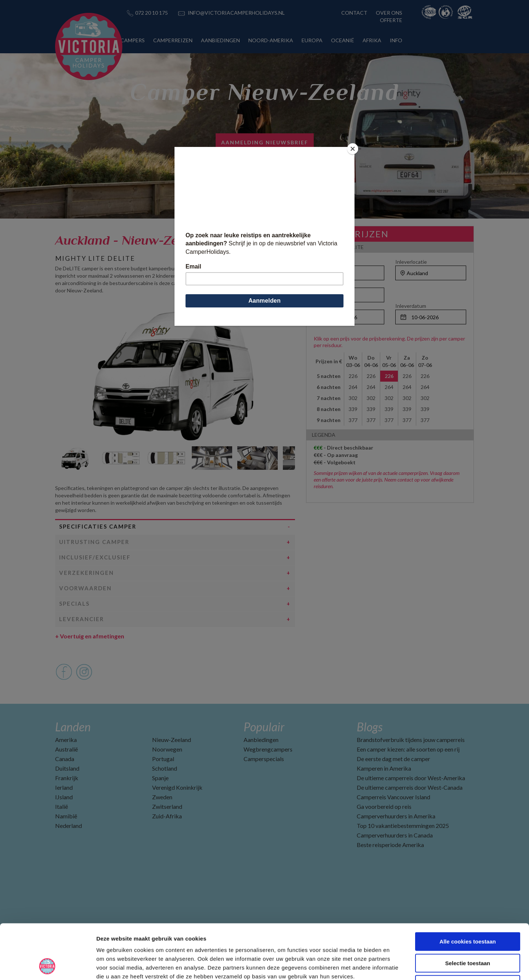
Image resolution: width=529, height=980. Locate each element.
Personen (325, 284)
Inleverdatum (411, 306)
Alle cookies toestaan (467, 890)
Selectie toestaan (468, 912)
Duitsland (67, 768)
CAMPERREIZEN (173, 40)
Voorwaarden (85, 588)
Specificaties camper (98, 526)
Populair (264, 727)
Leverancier (82, 619)
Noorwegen (167, 749)
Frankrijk (67, 778)
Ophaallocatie (330, 262)
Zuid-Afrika (167, 816)
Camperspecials (264, 759)
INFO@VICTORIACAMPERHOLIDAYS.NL (236, 13)
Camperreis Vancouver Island (393, 797)
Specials (74, 604)
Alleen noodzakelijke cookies (468, 933)
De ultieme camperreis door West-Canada (410, 787)
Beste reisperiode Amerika (390, 845)
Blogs (370, 727)
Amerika (66, 740)
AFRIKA (372, 40)
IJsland (64, 797)
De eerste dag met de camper (393, 759)
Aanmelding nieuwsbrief (265, 142)
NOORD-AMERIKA (271, 40)
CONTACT (354, 13)
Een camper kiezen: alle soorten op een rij (408, 749)
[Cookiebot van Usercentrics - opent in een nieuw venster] (48, 966)
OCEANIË (343, 40)
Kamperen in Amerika (384, 768)
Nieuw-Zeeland (172, 740)
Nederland (69, 826)
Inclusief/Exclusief (95, 557)
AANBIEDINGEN (220, 40)
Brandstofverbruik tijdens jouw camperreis (411, 740)
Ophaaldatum (329, 306)
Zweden (162, 797)
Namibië (66, 816)
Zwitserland (167, 806)
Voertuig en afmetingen (90, 636)
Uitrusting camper (94, 542)
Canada (65, 759)
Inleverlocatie (411, 262)
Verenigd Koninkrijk (177, 787)
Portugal (163, 759)
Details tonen (397, 965)
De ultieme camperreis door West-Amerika (411, 778)
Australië (66, 749)
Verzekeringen (87, 573)
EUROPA (312, 40)
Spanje (160, 778)
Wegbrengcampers (268, 749)
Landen (73, 727)
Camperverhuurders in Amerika (396, 816)
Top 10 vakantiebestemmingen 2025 (403, 826)
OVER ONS (389, 13)
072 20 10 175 (152, 13)
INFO (396, 40)
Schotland (165, 768)
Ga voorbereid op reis (384, 806)
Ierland (64, 787)
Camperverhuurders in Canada (395, 835)
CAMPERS (133, 40)
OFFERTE (391, 20)
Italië (62, 806)
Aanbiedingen (261, 740)
